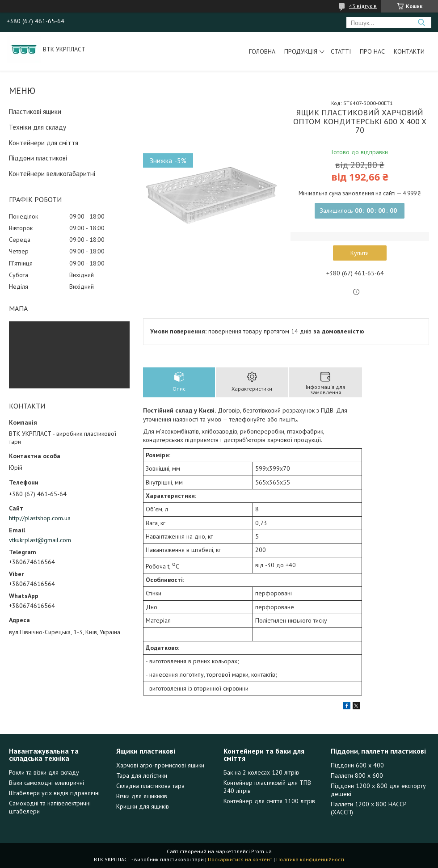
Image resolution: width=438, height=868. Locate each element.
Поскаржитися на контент (240, 859)
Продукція (301, 51)
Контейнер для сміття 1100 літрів (269, 801)
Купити (360, 253)
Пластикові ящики (35, 112)
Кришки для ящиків (143, 806)
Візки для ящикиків (142, 796)
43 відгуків (363, 6)
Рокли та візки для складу (44, 772)
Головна (262, 51)
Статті (341, 51)
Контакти (409, 51)
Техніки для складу (38, 127)
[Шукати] (421, 23)
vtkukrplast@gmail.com (40, 540)
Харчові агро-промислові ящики (160, 765)
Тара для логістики (142, 775)
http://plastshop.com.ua (40, 518)
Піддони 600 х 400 (357, 765)
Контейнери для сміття (44, 143)
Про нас (372, 51)
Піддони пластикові (38, 158)
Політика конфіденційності (310, 859)
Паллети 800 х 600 (357, 775)
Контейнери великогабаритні (52, 174)
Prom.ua (261, 851)
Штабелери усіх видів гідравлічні (54, 793)
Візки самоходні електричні (46, 783)
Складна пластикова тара (150, 786)
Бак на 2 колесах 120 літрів (261, 772)
